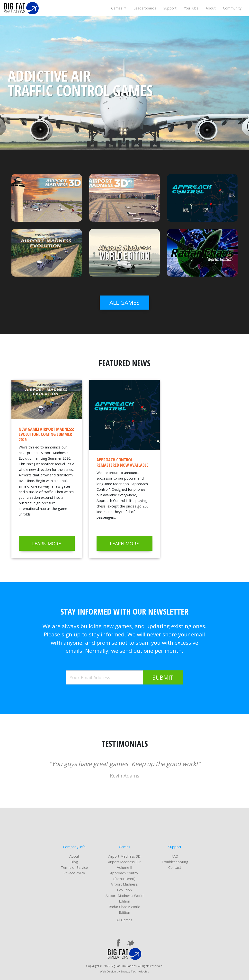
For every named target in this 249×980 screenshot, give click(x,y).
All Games (124, 920)
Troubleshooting (175, 862)
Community (232, 8)
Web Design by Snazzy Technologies (124, 971)
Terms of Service (74, 867)
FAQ (175, 856)
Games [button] (117, 8)
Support (170, 8)
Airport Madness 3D (124, 856)
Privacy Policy (74, 873)
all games (124, 302)
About (211, 8)
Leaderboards (145, 8)
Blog (74, 862)
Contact (175, 867)
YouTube (191, 8)
